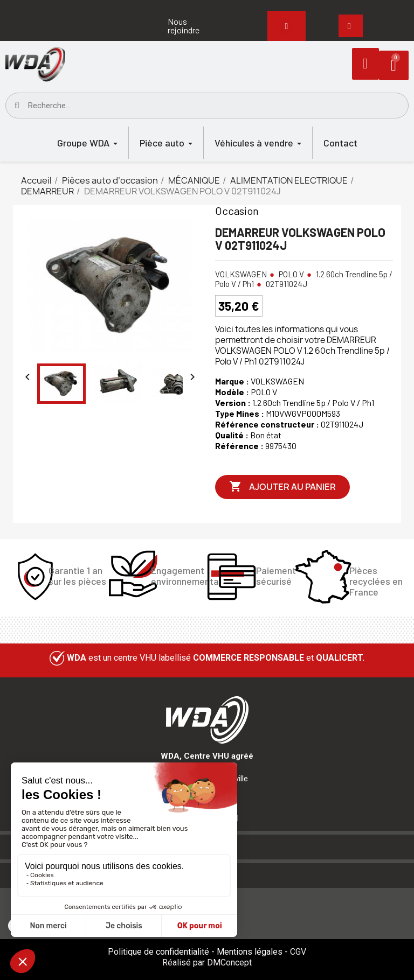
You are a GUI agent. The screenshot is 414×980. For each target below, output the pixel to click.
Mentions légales (250, 952)
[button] (194, 26)
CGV (298, 952)
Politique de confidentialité (158, 952)
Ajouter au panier (282, 487)
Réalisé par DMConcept (207, 962)
